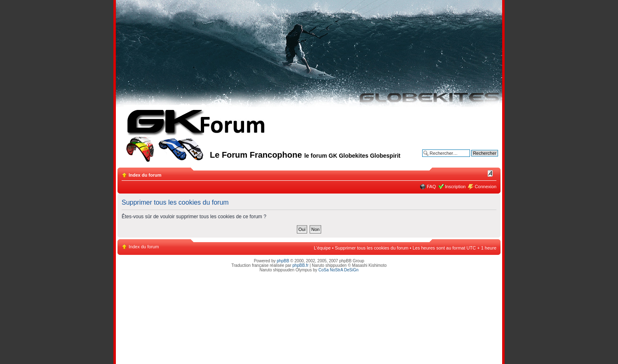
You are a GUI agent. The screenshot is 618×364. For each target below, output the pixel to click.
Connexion (485, 187)
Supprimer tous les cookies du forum (372, 248)
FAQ (431, 187)
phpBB (283, 261)
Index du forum (145, 175)
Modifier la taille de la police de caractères (490, 173)
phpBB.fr (300, 265)
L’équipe (322, 248)
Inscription (455, 187)
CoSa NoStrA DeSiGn (338, 270)
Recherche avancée (478, 159)
